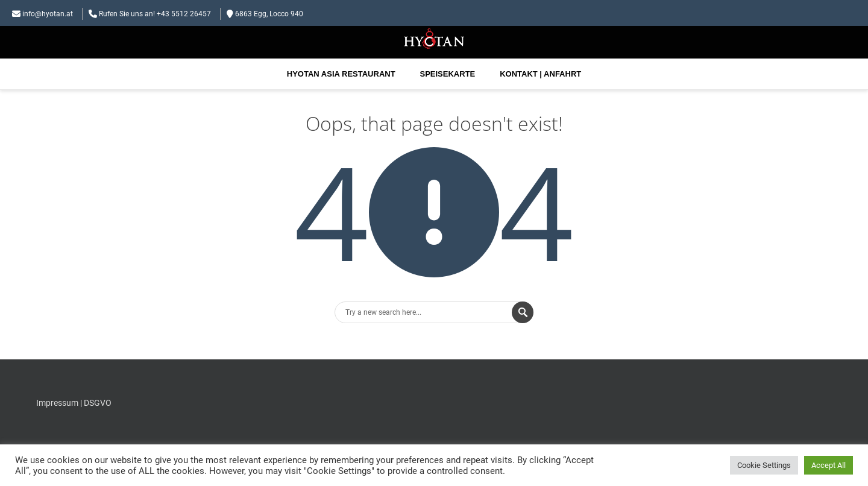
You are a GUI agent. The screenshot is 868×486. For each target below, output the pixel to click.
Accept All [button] (829, 465)
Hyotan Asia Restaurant (341, 74)
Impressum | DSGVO (74, 403)
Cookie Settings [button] (764, 465)
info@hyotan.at (48, 14)
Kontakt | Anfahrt (540, 74)
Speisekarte (448, 74)
